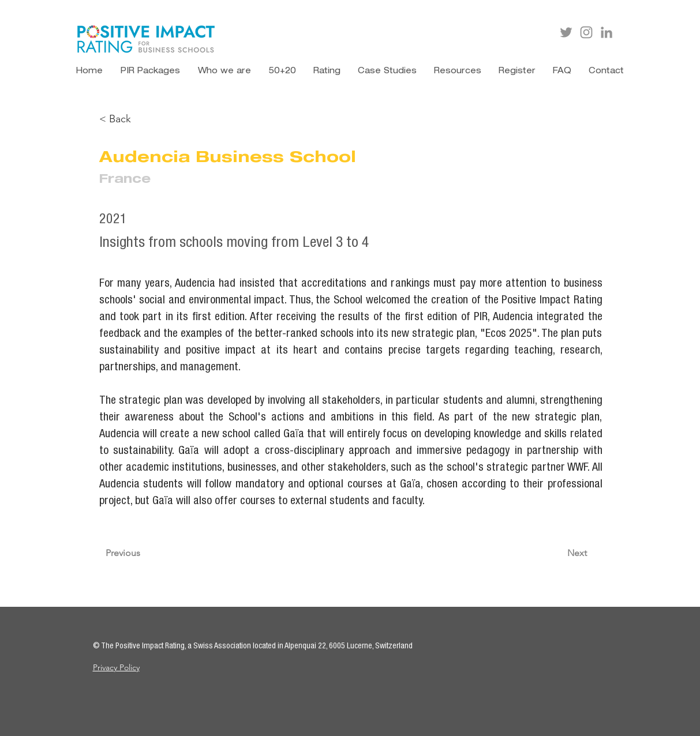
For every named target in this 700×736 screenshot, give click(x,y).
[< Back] (137, 119)
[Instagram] (586, 32)
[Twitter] (566, 32)
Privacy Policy (116, 667)
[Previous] (144, 554)
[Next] (563, 554)
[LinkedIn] (607, 32)
